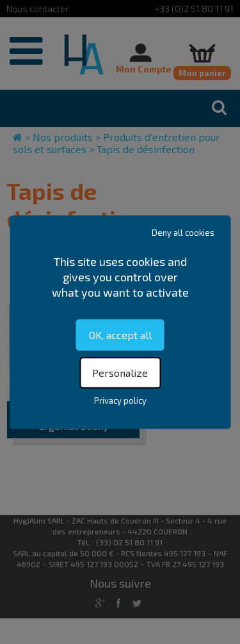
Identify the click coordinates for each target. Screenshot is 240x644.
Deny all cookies (183, 233)
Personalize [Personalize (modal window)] (120, 373)
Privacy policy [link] (120, 400)
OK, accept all (120, 335)
